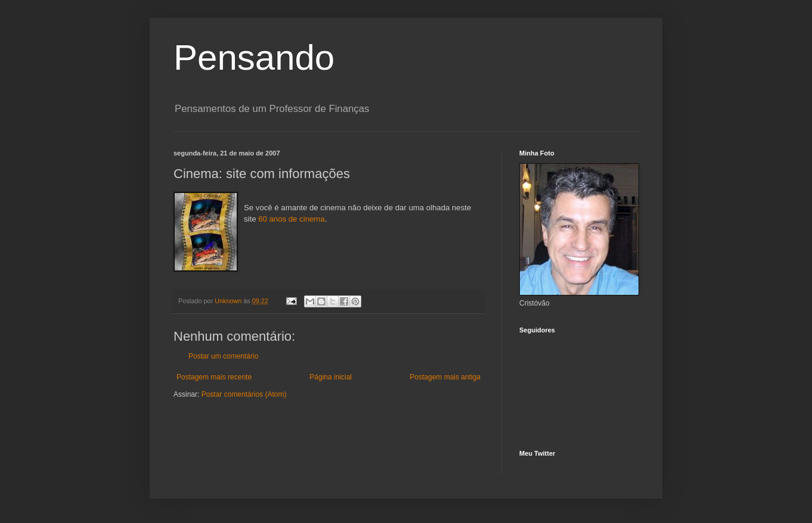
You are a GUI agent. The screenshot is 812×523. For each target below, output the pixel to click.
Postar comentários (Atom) (244, 394)
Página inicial (331, 377)
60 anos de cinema (291, 219)
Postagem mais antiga (445, 377)
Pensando (254, 57)
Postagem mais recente (214, 377)
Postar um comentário (223, 356)
